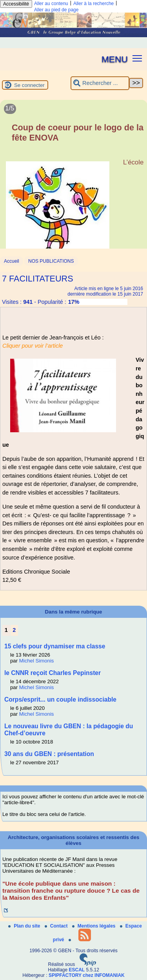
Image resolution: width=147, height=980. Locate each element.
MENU (115, 59)
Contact (57, 926)
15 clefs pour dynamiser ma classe (55, 646)
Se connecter (29, 85)
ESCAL (77, 970)
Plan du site (25, 926)
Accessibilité (16, 4)
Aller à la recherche (93, 4)
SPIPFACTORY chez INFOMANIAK (87, 975)
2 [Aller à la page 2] (14, 630)
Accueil (12, 261)
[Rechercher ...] (100, 83)
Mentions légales (94, 926)
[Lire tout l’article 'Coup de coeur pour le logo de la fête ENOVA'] (73, 184)
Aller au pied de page (56, 10)
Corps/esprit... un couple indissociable (60, 699)
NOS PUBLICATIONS (51, 261)
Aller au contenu (51, 4)
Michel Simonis (37, 661)
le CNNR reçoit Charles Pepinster (53, 673)
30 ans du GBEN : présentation (49, 754)
